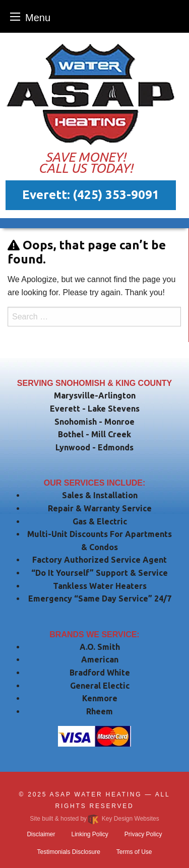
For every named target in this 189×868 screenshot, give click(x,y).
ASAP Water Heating (96, 794)
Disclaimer (41, 834)
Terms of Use (134, 852)
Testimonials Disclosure (68, 852)
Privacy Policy (143, 834)
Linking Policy (89, 834)
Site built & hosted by (94, 819)
